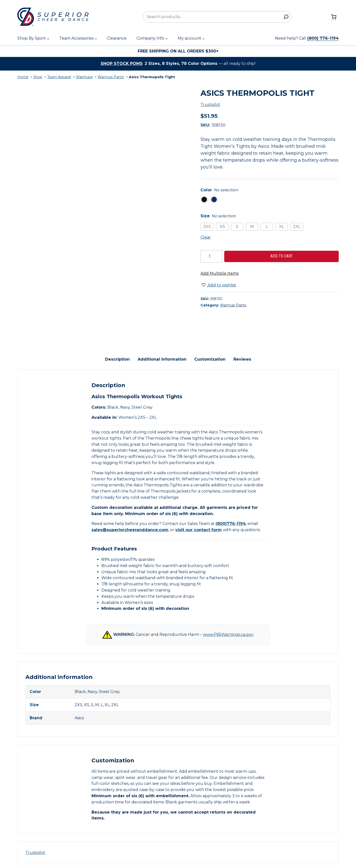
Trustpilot (210, 105)
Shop (38, 77)
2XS (207, 227)
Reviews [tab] (242, 355)
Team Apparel (59, 77)
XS (222, 227)
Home (23, 77)
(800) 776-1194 (323, 38)
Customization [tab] (210, 355)
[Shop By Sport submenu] (48, 39)
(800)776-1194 (231, 520)
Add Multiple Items (220, 273)
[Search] (286, 17)
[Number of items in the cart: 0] (334, 17)
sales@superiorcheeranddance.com (130, 526)
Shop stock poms (122, 63)
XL (282, 227)
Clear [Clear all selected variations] (206, 237)
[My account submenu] (203, 39)
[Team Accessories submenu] (96, 39)
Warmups (84, 77)
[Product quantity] (211, 256)
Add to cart (282, 256)
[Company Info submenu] (167, 39)
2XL (297, 227)
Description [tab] (117, 355)
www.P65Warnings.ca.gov (228, 631)
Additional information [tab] (162, 355)
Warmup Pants (111, 77)
